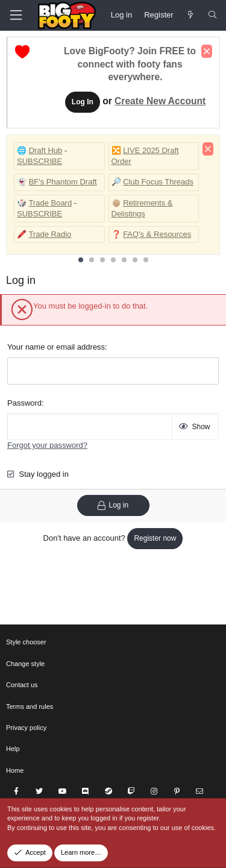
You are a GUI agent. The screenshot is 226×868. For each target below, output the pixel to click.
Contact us (22, 685)
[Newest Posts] (191, 15)
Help (13, 749)
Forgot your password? (47, 445)
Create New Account (160, 101)
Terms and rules (30, 706)
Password (24, 403)
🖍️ (22, 234)
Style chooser (26, 642)
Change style (25, 664)
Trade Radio (50, 234)
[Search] (212, 15)
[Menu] (16, 15)
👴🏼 (116, 203)
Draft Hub (46, 150)
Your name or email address (56, 347)
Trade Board (50, 203)
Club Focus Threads (158, 182)
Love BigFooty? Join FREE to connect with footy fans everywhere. (130, 64)
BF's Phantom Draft (63, 182)
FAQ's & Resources (157, 234)
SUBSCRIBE (39, 161)
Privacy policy (26, 728)
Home (15, 770)
